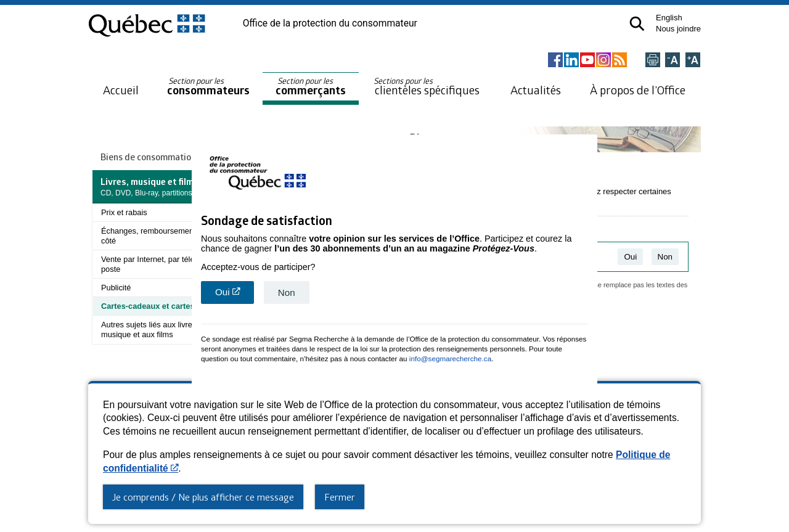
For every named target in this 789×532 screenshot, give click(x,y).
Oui (235, 293)
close (590, 389)
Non (287, 291)
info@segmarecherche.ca (450, 357)
